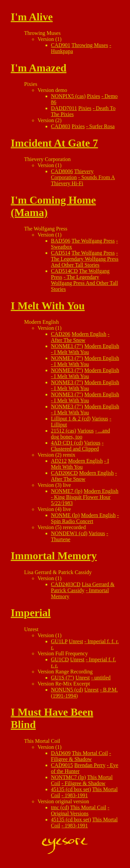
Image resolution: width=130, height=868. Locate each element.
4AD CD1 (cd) (67, 443)
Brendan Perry (90, 765)
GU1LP (59, 641)
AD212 (59, 461)
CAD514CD (64, 271)
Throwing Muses (90, 45)
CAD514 (61, 253)
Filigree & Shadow (71, 759)
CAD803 (61, 126)
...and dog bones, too (80, 434)
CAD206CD (64, 473)
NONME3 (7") (67, 358)
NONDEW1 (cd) (69, 533)
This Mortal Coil (90, 753)
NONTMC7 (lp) (68, 777)
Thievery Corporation (72, 174)
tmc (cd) (60, 807)
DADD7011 (64, 108)
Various (100, 419)
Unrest (76, 641)
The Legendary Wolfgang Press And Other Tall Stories (85, 262)
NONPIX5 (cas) (68, 96)
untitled (102, 678)
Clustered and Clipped (75, 449)
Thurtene (61, 539)
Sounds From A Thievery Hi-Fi (83, 180)
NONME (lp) (65, 515)
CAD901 (61, 45)
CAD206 (61, 334)
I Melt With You (71, 352)
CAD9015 (62, 765)
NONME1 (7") (67, 346)
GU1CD (60, 659)
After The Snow (68, 340)
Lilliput (59, 425)
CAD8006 (62, 171)
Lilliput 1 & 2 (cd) (71, 419)
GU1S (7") (62, 678)
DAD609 (61, 753)
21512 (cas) (63, 431)
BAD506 (61, 241)
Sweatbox (61, 247)
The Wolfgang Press (93, 241)
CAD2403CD (66, 584)
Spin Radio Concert (72, 521)
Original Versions (70, 813)
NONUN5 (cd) (67, 690)
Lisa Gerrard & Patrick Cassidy (83, 587)
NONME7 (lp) (67, 491)
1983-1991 (76, 795)
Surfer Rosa (102, 126)
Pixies (94, 96)
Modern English (89, 334)
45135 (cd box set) (71, 789)
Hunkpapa (62, 51)
